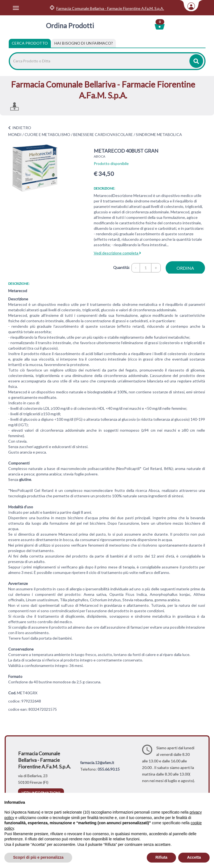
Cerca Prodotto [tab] (30, 43)
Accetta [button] (194, 857)
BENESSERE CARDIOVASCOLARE (103, 134)
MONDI (15, 134)
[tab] (84, 43)
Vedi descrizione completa (117, 253)
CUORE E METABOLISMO (47, 134)
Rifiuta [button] (162, 857)
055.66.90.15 (109, 769)
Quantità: (121, 267)
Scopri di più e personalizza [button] (38, 857)
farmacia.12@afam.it (97, 763)
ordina (185, 268)
